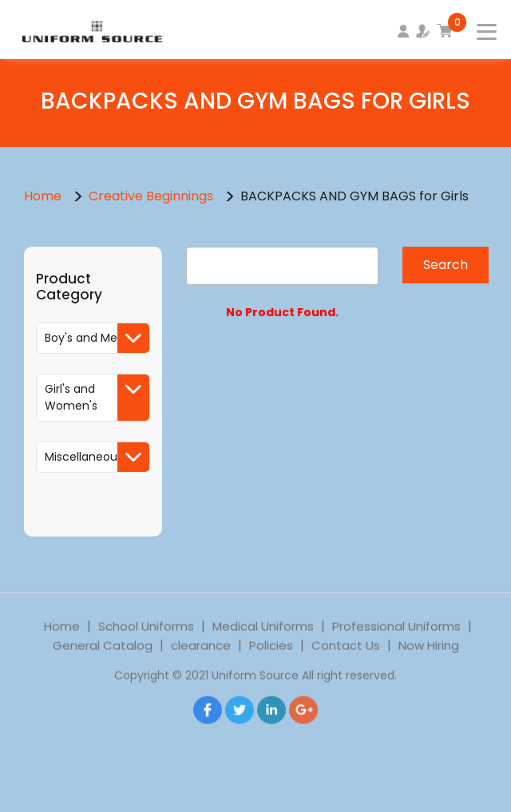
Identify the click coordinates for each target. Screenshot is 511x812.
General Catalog (103, 658)
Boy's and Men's (97, 338)
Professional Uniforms (396, 638)
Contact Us (346, 658)
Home (43, 196)
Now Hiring (429, 658)
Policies (271, 658)
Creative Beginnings (153, 196)
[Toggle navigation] (477, 27)
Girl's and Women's (97, 398)
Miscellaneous (97, 457)
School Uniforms (146, 638)
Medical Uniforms (263, 638)
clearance (201, 658)
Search (446, 265)
